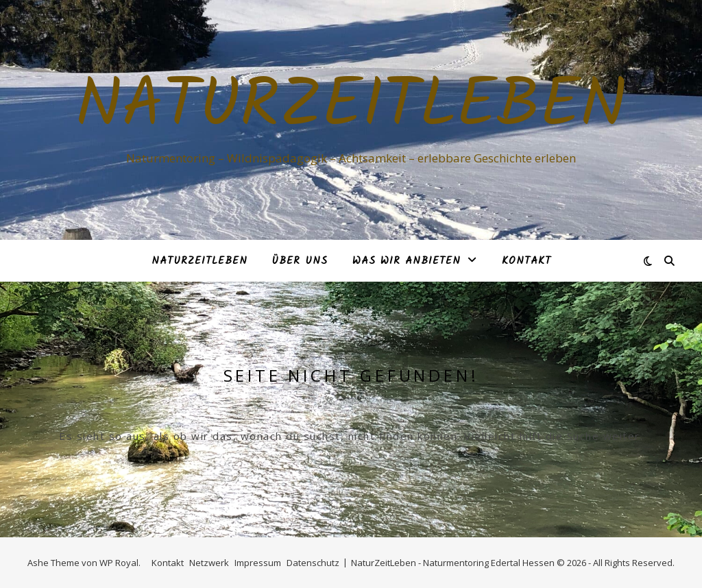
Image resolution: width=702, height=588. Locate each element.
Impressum (258, 563)
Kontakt (526, 261)
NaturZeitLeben (351, 108)
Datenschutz (313, 563)
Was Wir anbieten (407, 261)
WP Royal (119, 563)
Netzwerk (209, 563)
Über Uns (300, 261)
